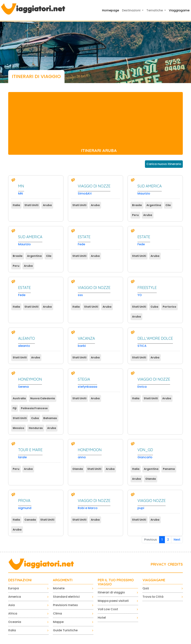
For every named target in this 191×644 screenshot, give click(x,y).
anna (90, 454)
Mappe (58, 622)
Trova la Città (153, 597)
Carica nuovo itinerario (164, 164)
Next (177, 540)
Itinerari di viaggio (111, 592)
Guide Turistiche (65, 630)
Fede (84, 241)
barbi (86, 342)
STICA (155, 342)
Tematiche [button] (155, 10)
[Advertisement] (95, 118)
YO (147, 291)
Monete (59, 588)
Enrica (154, 383)
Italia (12, 630)
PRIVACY (158, 564)
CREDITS (175, 564)
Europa (14, 588)
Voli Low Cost (108, 609)
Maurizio (150, 190)
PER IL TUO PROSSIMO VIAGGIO (116, 582)
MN (21, 190)
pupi (152, 504)
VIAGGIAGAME (154, 580)
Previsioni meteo (65, 605)
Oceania (15, 622)
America (15, 597)
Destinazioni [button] (132, 10)
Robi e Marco (94, 504)
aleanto (26, 342)
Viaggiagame (179, 10)
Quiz (146, 588)
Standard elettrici (66, 597)
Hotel (102, 618)
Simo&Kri (94, 190)
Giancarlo (145, 454)
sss (94, 291)
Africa (13, 613)
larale (30, 454)
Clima (57, 613)
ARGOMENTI (63, 580)
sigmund (25, 504)
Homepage (111, 10)
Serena (30, 383)
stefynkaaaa (87, 383)
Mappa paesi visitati (113, 601)
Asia (11, 605)
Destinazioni (20, 580)
